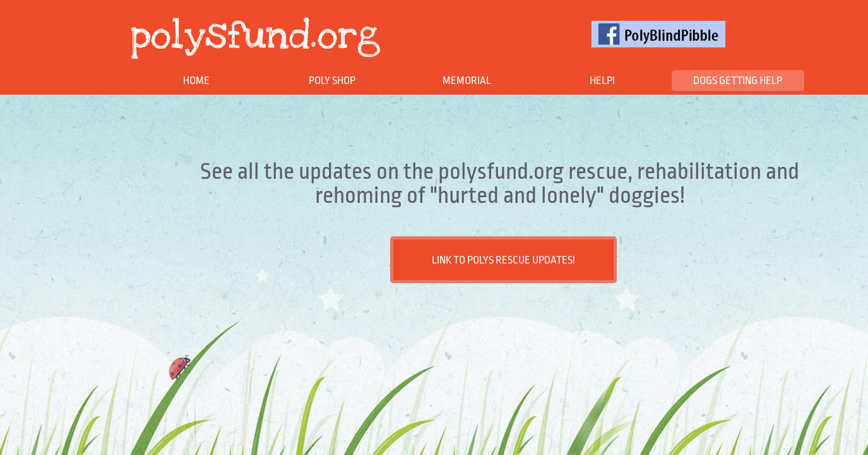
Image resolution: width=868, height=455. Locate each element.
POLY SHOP (332, 81)
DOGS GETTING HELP (738, 81)
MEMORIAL (467, 81)
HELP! (602, 81)
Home (196, 81)
